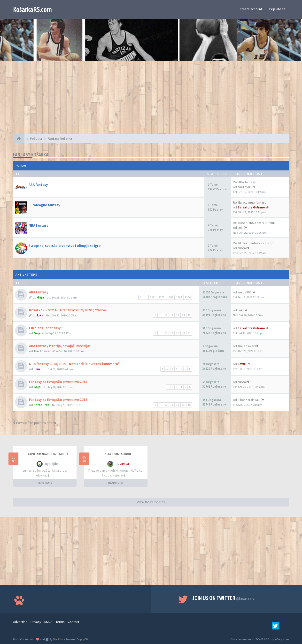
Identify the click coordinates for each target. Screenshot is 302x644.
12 (172, 315)
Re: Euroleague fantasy (250, 202)
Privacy (36, 622)
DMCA (48, 622)
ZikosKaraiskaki (249, 400)
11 (166, 315)
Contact (74, 622)
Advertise (20, 622)
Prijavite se (277, 9)
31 (189, 333)
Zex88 (242, 364)
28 (172, 333)
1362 (153, 297)
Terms (60, 622)
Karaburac (42, 405)
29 (178, 333)
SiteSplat (58, 639)
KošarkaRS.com (32, 9)
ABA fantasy (38, 185)
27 (166, 333)
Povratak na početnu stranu (35, 423)
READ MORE (45, 483)
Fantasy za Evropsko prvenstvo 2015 (58, 400)
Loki (240, 228)
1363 (162, 297)
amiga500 (244, 187)
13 (178, 315)
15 (189, 315)
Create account (251, 9)
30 (183, 333)
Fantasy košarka (31, 155)
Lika (40, 315)
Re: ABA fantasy (244, 182)
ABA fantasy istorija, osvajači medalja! (60, 346)
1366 (188, 297)
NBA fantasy (38, 225)
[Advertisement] (151, 100)
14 (183, 315)
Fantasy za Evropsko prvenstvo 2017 (58, 382)
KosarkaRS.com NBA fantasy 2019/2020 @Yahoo (68, 310)
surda (242, 248)
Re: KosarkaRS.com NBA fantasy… (258, 223)
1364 (170, 297)
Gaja (41, 297)
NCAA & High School (118, 454)
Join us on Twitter (223, 598)
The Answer (42, 351)
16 (189, 405)
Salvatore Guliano (251, 207)
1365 (179, 297)
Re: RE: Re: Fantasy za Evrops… (256, 243)
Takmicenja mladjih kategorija (47, 454)
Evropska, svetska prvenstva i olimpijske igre (65, 246)
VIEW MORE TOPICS (151, 502)
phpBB (84, 639)
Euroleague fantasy (44, 205)
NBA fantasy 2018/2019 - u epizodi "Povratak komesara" (74, 364)
